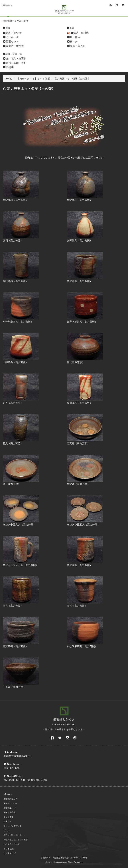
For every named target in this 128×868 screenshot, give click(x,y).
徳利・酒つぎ (14, 33)
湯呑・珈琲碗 (81, 33)
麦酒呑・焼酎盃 (15, 46)
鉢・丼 (74, 41)
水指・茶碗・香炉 (16, 63)
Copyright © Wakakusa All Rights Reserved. (64, 862)
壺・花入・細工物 (16, 59)
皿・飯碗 (75, 37)
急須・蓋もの (78, 46)
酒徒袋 (10, 67)
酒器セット (12, 41)
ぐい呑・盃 (12, 37)
